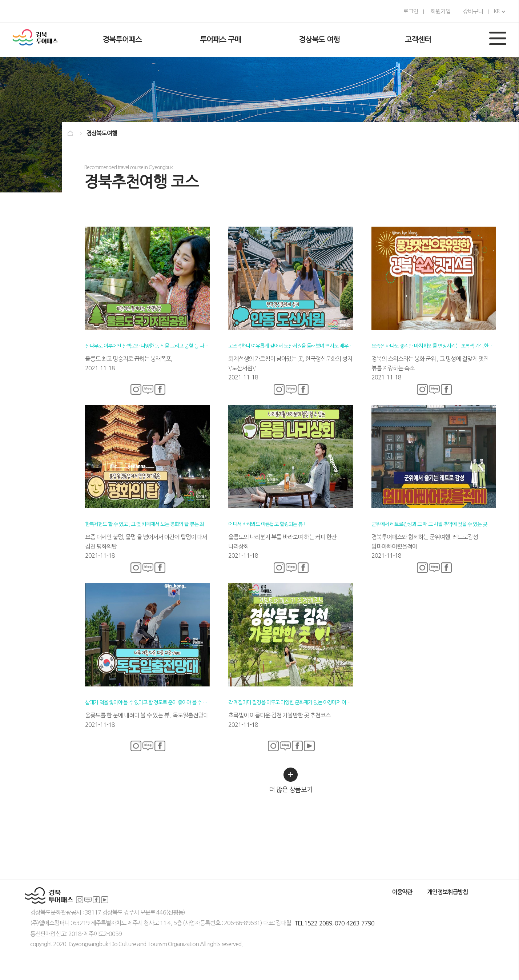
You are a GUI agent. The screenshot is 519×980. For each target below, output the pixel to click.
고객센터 (418, 40)
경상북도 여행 (319, 40)
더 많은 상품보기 (291, 780)
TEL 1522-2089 (313, 923)
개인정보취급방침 (447, 892)
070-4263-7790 (355, 923)
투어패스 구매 (220, 40)
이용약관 (402, 892)
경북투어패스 (122, 40)
